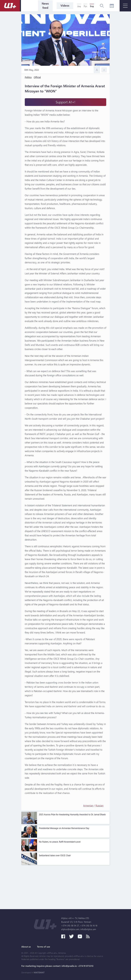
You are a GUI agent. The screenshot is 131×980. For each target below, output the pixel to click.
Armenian (88, 806)
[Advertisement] (65, 886)
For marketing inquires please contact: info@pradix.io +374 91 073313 (57, 966)
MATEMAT (39, 972)
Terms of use (44, 947)
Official (37, 77)
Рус (85, 6)
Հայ (79, 6)
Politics (28, 77)
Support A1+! (65, 102)
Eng (92, 6)
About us (26, 947)
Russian (99, 806)
